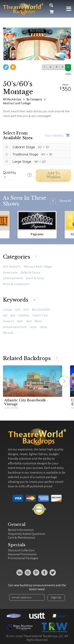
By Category (34, 99)
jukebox (24, 315)
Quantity (9, 172)
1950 (20, 321)
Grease (8, 310)
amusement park (15, 327)
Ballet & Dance (30, 273)
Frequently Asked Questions (27, 534)
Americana (10, 273)
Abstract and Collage (17, 103)
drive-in (8, 321)
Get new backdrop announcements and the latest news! (37, 587)
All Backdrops (12, 99)
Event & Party (35, 278)
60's (26, 310)
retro (38, 321)
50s (5, 315)
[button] (64, 381)
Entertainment (13, 278)
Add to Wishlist (53, 175)
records (8, 333)
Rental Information (21, 530)
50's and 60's (12, 267)
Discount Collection (21, 550)
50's (18, 310)
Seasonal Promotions (22, 554)
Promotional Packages (23, 558)
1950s (33, 327)
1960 (29, 321)
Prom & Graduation (16, 284)
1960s (43, 327)
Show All (65, 201)
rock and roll (41, 310)
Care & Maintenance (22, 538)
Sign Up (56, 597)
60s (13, 315)
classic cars (40, 315)
